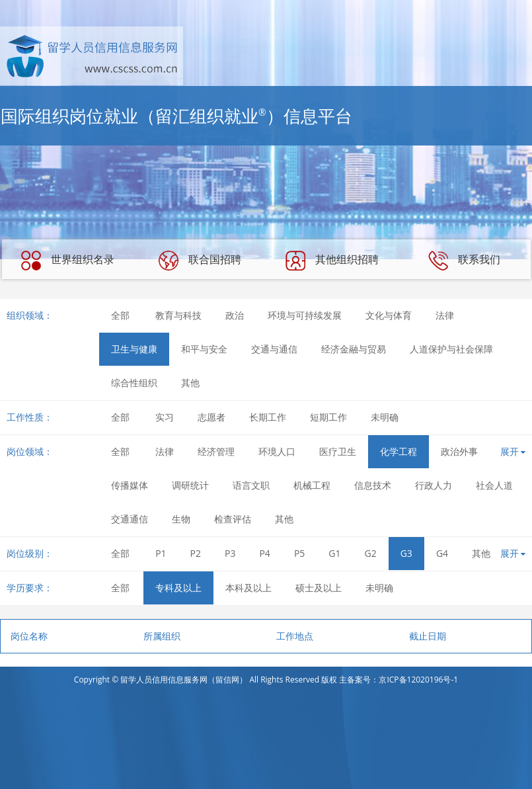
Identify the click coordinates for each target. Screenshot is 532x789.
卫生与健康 (134, 349)
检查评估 (233, 519)
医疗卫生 (338, 451)
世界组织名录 (67, 261)
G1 (334, 553)
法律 (445, 315)
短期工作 (328, 417)
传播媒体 (130, 485)
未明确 (385, 417)
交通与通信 (274, 349)
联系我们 (464, 261)
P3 (230, 553)
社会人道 (494, 485)
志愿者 (211, 417)
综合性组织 (134, 383)
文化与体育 (389, 315)
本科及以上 (248, 588)
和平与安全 (204, 349)
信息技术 (373, 485)
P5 (299, 553)
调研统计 (190, 485)
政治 (235, 315)
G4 (442, 553)
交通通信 (130, 519)
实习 (165, 417)
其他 (190, 383)
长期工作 (268, 417)
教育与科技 (178, 315)
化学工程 (399, 451)
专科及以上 (178, 588)
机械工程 (312, 485)
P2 (196, 553)
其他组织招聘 (332, 261)
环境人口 (277, 451)
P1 (161, 553)
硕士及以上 (319, 588)
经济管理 (216, 451)
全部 (120, 315)
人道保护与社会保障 (451, 349)
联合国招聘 (200, 261)
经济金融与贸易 (354, 349)
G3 (406, 553)
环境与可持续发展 (305, 315)
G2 (371, 553)
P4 (264, 553)
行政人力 (434, 485)
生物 (181, 519)
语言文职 (251, 485)
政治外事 (459, 451)
